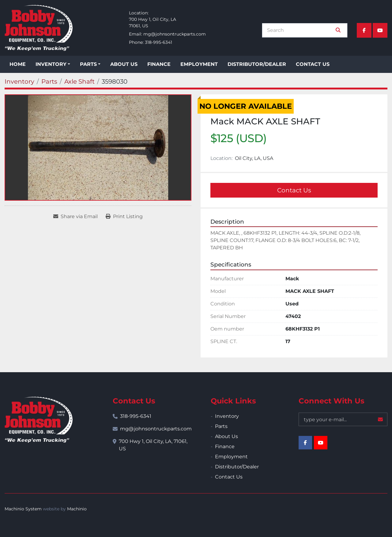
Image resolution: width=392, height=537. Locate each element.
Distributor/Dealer (257, 64)
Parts (88, 64)
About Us (124, 64)
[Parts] (49, 81)
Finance (159, 64)
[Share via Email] (75, 217)
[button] (53, 64)
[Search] (300, 30)
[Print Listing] (124, 217)
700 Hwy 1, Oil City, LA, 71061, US (153, 445)
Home (18, 64)
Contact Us (313, 64)
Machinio (77, 509)
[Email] (343, 419)
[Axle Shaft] (79, 81)
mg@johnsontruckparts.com (175, 34)
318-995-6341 (158, 42)
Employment (199, 64)
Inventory (51, 64)
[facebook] (364, 30)
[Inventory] (19, 81)
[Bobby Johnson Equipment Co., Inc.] (39, 420)
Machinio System (23, 509)
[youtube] (380, 30)
